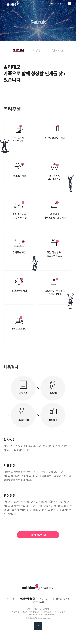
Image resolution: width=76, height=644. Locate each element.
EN (63, 4)
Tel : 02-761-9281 (31, 614)
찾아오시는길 (38, 602)
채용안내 (18, 50)
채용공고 (38, 50)
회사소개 (10, 599)
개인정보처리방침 (27, 599)
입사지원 (58, 50)
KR (58, 4)
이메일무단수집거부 (61, 599)
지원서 (38, 535)
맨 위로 (38, 626)
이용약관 (43, 599)
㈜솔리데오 (38, 587)
